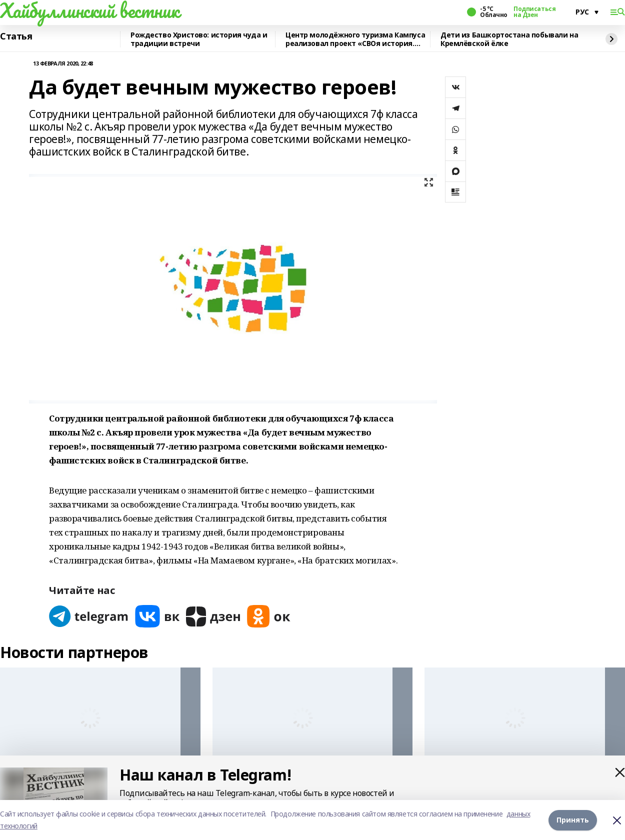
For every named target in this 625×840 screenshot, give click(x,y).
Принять (573, 820)
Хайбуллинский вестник (89, 10)
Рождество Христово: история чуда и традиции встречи (199, 39)
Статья (16, 36)
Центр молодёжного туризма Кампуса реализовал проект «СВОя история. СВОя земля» (355, 39)
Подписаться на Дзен (534, 12)
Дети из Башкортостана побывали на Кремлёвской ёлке (509, 39)
